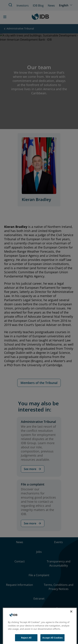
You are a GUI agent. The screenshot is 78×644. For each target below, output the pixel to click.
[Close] (71, 614)
